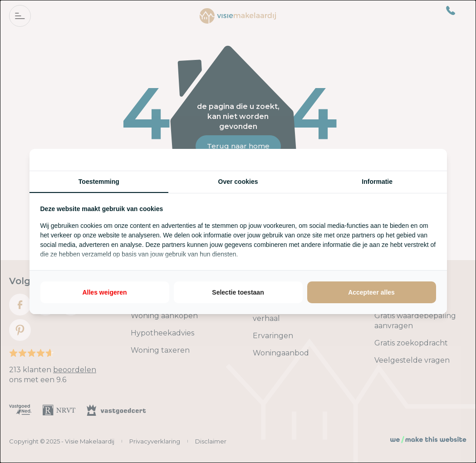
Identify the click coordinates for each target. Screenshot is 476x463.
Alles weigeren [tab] (104, 292)
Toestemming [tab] (99, 182)
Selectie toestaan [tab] (238, 292)
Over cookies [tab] (238, 182)
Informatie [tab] (377, 182)
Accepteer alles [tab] (371, 292)
